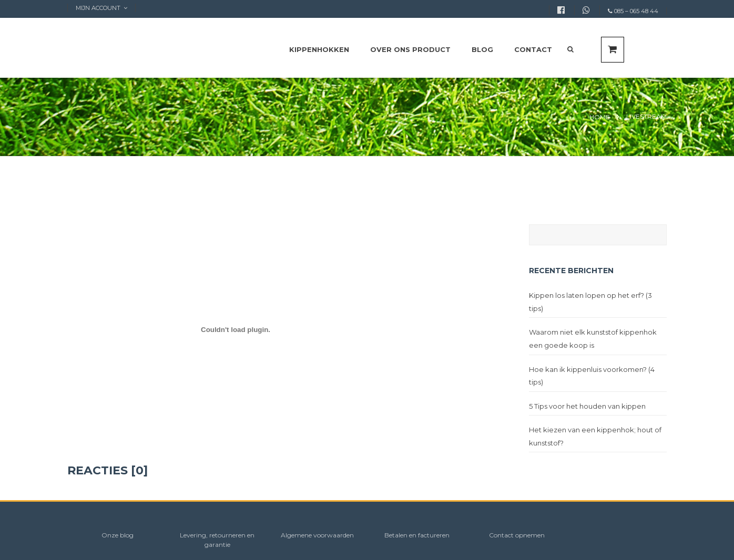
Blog (482, 49)
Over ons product (410, 49)
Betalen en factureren (417, 535)
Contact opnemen (517, 535)
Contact (533, 49)
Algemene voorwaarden (317, 535)
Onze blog (118, 535)
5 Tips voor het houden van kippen (587, 406)
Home (600, 117)
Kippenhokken (319, 49)
